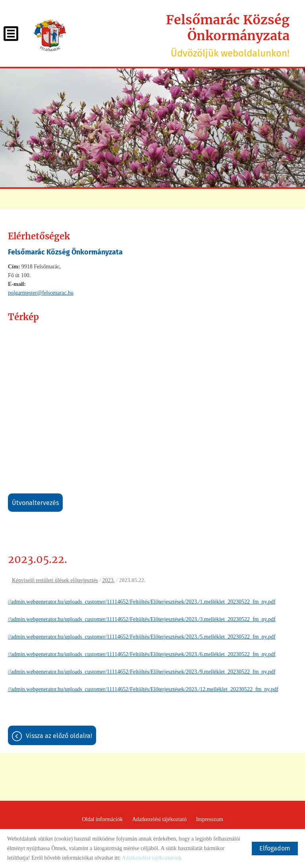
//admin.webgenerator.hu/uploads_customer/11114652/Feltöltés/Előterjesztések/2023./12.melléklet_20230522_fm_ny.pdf (143, 689)
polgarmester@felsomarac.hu (41, 293)
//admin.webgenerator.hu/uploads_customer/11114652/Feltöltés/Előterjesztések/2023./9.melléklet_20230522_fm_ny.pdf (142, 672)
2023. (108, 580)
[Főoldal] (50, 35)
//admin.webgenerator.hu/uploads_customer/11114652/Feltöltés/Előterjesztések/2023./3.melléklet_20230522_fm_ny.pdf (142, 619)
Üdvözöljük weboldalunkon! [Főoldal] (182, 35)
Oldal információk (102, 819)
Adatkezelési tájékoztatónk (152, 858)
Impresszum (209, 819)
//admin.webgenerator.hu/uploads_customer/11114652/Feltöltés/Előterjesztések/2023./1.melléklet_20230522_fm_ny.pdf (142, 602)
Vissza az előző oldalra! (59, 736)
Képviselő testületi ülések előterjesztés (55, 580)
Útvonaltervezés (35, 503)
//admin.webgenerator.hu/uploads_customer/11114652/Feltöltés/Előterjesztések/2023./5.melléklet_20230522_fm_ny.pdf (142, 637)
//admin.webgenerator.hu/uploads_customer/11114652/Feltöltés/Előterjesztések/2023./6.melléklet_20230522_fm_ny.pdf (142, 654)
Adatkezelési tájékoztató (159, 819)
